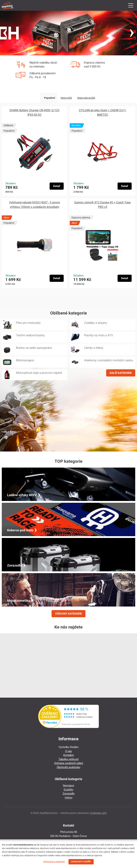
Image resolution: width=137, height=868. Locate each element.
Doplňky (68, 790)
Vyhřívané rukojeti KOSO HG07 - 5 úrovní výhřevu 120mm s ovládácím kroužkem (35, 205)
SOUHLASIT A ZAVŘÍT (81, 862)
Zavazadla (69, 794)
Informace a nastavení (54, 862)
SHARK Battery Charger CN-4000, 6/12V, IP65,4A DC (35, 113)
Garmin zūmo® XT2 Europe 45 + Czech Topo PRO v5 (102, 205)
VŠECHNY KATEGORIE (68, 614)
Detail (57, 186)
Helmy (69, 798)
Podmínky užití (98, 813)
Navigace (68, 785)
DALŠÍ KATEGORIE (121, 373)
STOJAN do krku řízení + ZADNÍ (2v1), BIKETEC (103, 113)
